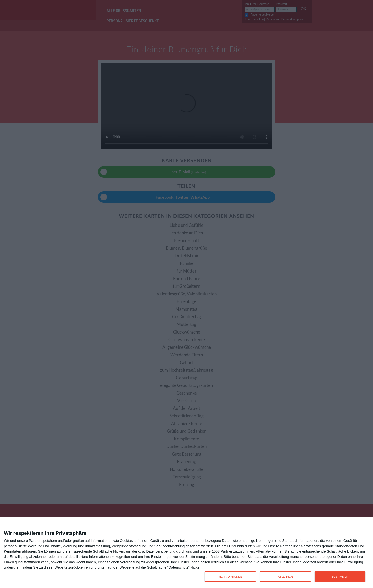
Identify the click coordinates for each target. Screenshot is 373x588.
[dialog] (186, 553)
